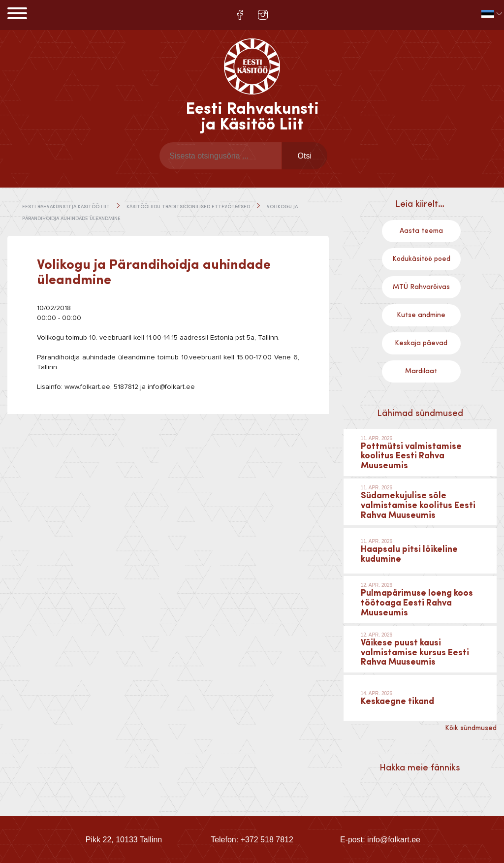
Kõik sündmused (471, 728)
